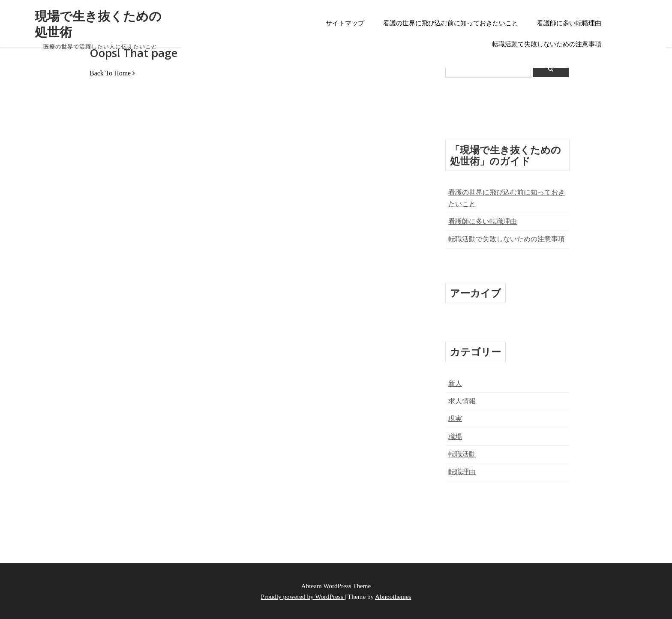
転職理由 (462, 472)
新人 (455, 383)
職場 (455, 437)
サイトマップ (345, 23)
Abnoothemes (393, 596)
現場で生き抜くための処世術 (98, 24)
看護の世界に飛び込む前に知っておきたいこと (451, 23)
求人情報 (462, 401)
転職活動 (462, 454)
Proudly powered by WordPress (303, 596)
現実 (455, 419)
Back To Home (112, 73)
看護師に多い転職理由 (569, 23)
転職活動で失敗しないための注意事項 (547, 44)
